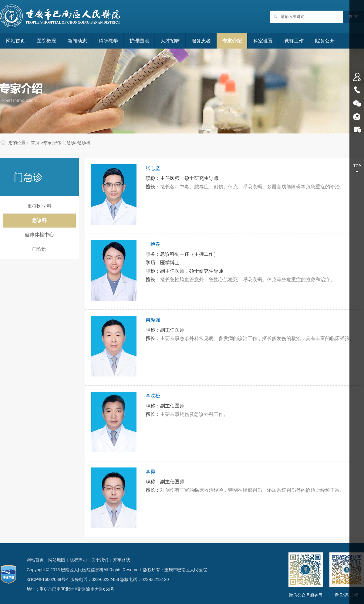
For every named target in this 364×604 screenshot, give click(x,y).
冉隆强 (153, 320)
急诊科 (84, 143)
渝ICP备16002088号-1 (48, 579)
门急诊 (69, 143)
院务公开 (325, 41)
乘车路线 (122, 560)
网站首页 (15, 41)
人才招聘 (170, 41)
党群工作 (294, 41)
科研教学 (108, 41)
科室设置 (263, 41)
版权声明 (78, 560)
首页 (35, 143)
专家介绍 (232, 41)
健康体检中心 (39, 235)
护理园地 (139, 41)
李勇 (150, 472)
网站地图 (57, 560)
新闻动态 (77, 41)
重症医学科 (39, 206)
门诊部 (39, 249)
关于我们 (100, 560)
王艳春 (153, 244)
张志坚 (153, 168)
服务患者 (201, 41)
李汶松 (153, 396)
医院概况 (46, 41)
